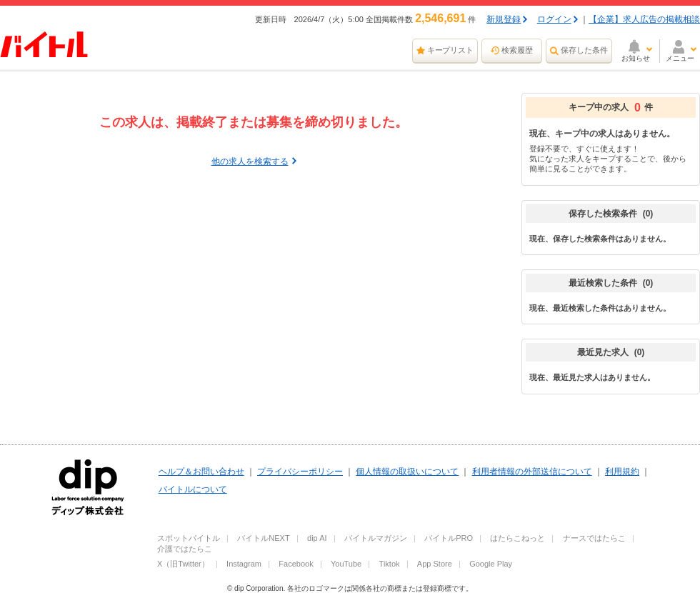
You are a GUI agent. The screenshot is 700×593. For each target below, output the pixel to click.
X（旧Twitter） (183, 564)
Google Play (491, 564)
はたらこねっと (517, 538)
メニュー (680, 58)
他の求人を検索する (250, 161)
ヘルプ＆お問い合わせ (201, 472)
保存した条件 (584, 50)
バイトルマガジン (376, 538)
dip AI (317, 538)
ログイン (554, 19)
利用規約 (622, 472)
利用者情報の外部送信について (532, 472)
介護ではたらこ (185, 549)
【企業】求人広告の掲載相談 (644, 19)
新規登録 (504, 19)
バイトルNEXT (263, 538)
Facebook (296, 564)
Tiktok (390, 564)
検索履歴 (517, 50)
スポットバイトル (189, 538)
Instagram (244, 564)
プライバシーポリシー (300, 472)
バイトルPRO (449, 538)
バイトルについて (193, 489)
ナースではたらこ (594, 538)
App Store (435, 564)
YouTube (346, 564)
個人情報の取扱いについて (407, 472)
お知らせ (636, 58)
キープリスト (451, 50)
